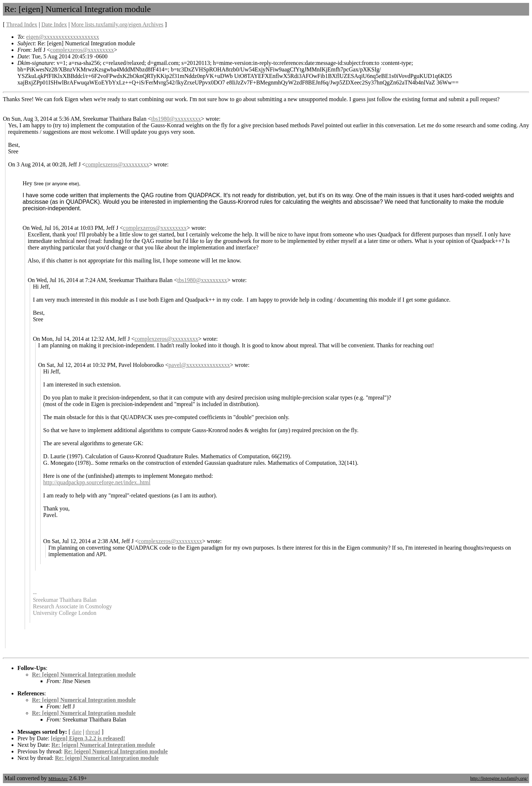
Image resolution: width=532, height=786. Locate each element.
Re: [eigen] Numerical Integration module (84, 675)
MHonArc (58, 779)
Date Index (54, 24)
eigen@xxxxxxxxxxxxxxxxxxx (63, 37)
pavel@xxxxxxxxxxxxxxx (199, 365)
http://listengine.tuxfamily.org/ (499, 778)
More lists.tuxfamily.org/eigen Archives (117, 24)
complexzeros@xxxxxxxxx (82, 50)
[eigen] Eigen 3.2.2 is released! (88, 738)
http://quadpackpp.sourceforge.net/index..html (97, 482)
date (77, 732)
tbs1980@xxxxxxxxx (176, 119)
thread (93, 732)
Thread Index (22, 24)
